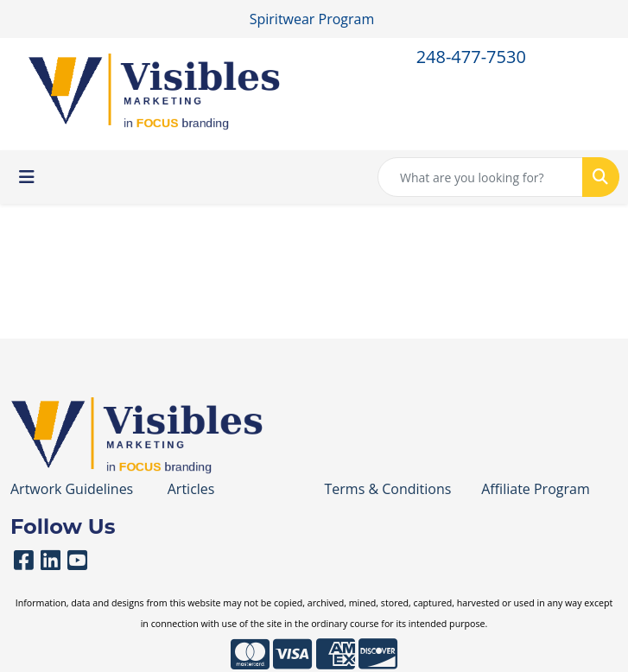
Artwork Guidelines (72, 489)
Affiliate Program (535, 489)
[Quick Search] (480, 177)
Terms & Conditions (388, 489)
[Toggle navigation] (27, 177)
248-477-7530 (471, 57)
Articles (191, 489)
